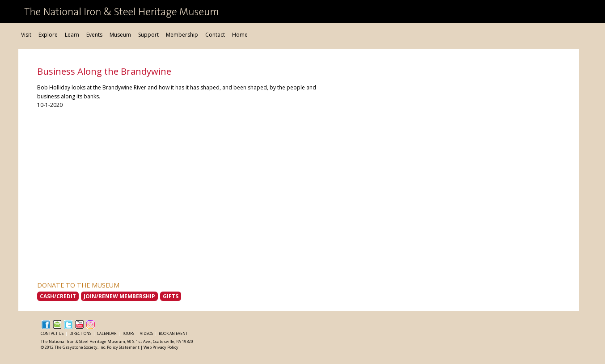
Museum (120, 35)
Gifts (171, 296)
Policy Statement (123, 347)
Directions (81, 333)
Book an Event (173, 333)
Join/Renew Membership (119, 296)
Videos (147, 333)
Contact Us (53, 333)
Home (240, 35)
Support (148, 35)
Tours (129, 333)
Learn (72, 35)
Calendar (107, 333)
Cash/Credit (58, 296)
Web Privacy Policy (161, 347)
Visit (26, 35)
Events (94, 35)
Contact (215, 35)
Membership (182, 35)
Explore (48, 35)
